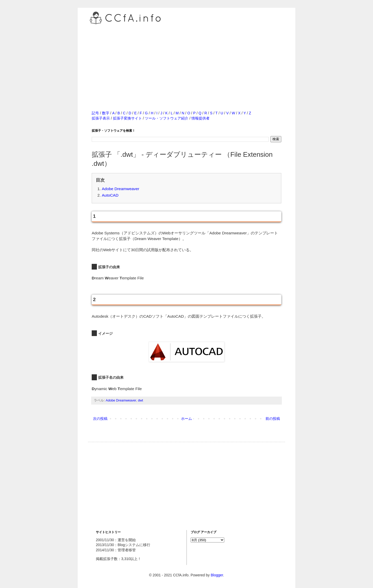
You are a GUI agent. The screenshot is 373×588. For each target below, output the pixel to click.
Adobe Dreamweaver (121, 189)
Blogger (217, 575)
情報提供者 (200, 118)
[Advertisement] (187, 62)
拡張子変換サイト (127, 118)
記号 (95, 113)
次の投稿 (100, 419)
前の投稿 (273, 419)
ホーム (187, 419)
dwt (141, 400)
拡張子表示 (101, 118)
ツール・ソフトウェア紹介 (167, 118)
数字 (106, 113)
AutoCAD (110, 195)
